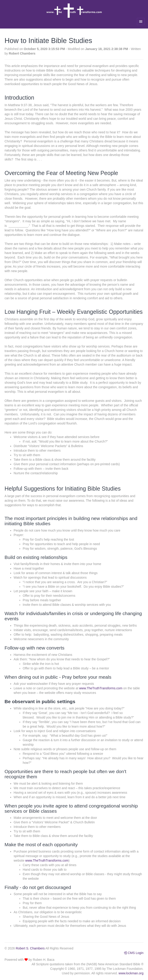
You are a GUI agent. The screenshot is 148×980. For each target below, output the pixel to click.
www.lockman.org (131, 973)
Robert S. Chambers (30, 948)
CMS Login (133, 953)
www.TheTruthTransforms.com (101, 688)
